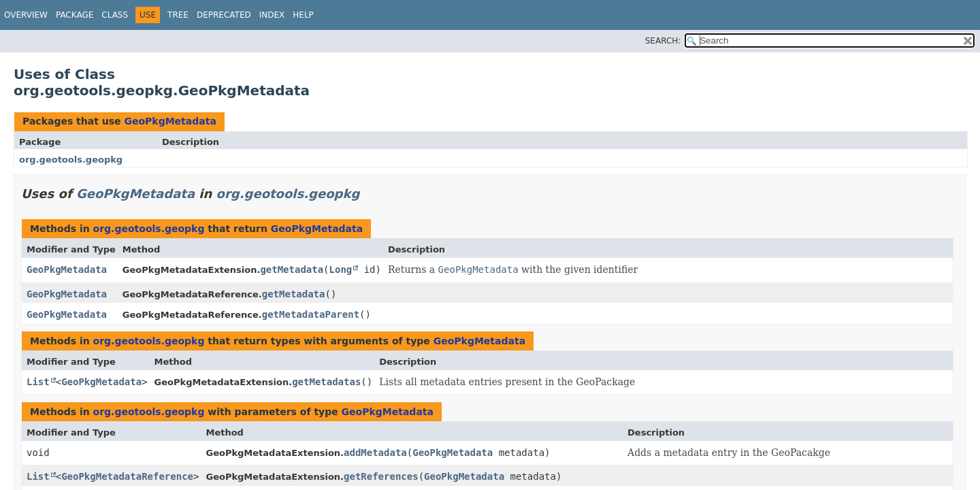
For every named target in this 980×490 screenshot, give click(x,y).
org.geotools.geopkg (71, 160)
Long (341, 269)
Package (75, 15)
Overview (26, 15)
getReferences (381, 476)
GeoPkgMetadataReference (127, 476)
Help (303, 15)
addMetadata (375, 453)
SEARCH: (663, 41)
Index (272, 15)
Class (115, 15)
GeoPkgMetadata (170, 121)
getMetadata (292, 269)
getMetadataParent (311, 314)
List (38, 382)
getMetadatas (326, 382)
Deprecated (224, 15)
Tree (178, 15)
